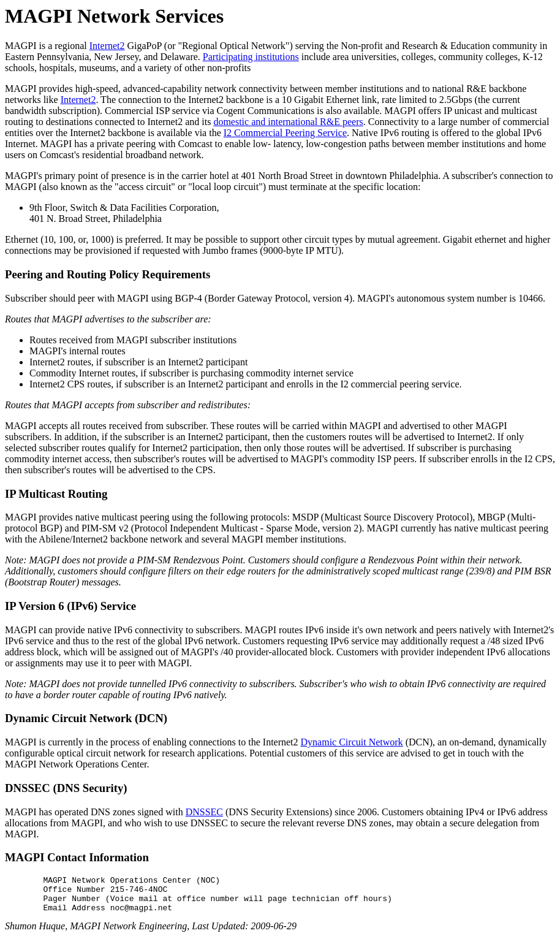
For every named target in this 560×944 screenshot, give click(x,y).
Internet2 (107, 46)
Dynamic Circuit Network (352, 742)
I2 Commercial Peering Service (285, 133)
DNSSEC (204, 812)
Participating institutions (251, 57)
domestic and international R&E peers (288, 122)
